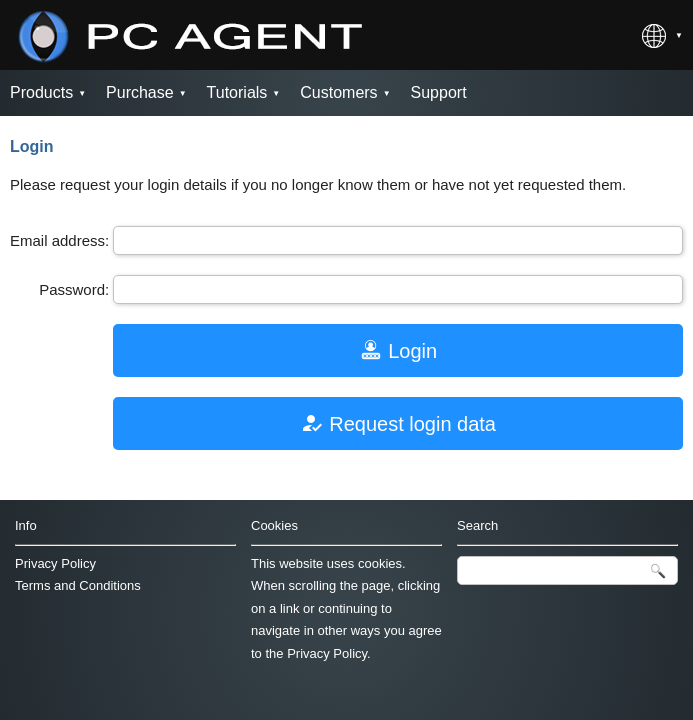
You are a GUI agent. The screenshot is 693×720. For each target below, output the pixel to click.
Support (439, 92)
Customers (338, 92)
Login (398, 350)
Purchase (140, 92)
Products (41, 92)
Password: (74, 289)
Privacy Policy (55, 563)
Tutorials (237, 92)
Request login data (398, 423)
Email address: (59, 240)
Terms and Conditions (78, 585)
